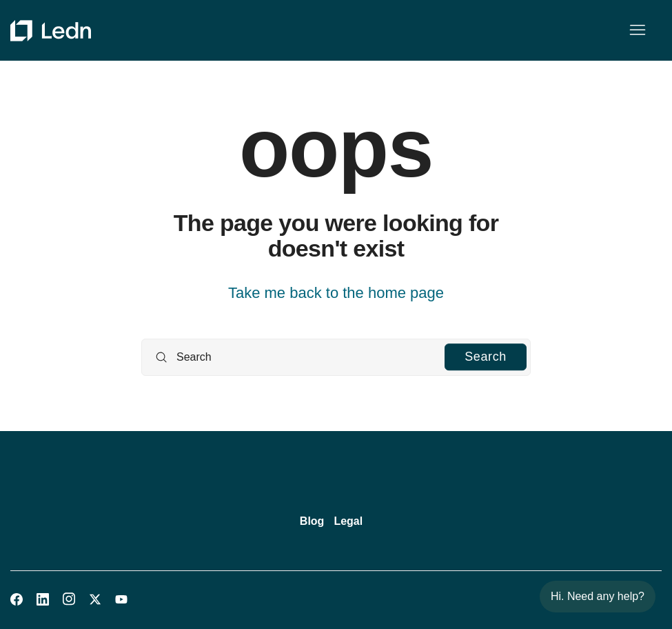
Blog (312, 521)
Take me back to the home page (336, 293)
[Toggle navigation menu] (637, 30)
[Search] (336, 357)
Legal (348, 521)
